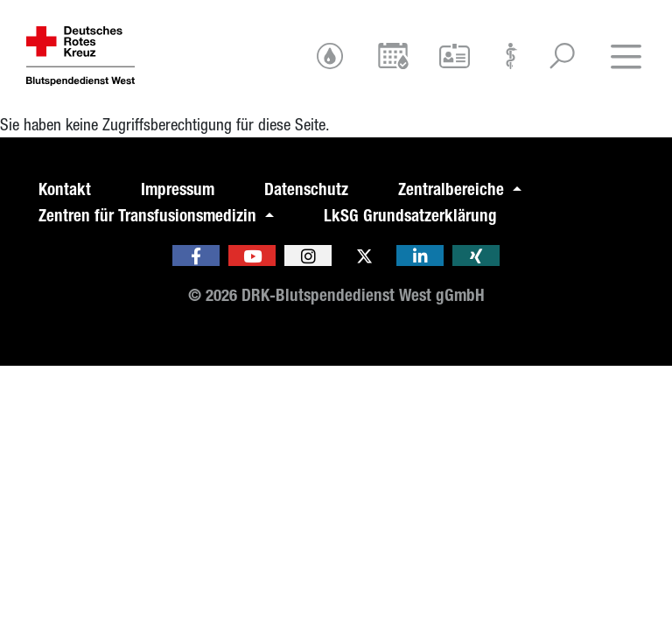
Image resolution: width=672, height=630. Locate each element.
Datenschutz (306, 189)
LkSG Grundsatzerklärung (410, 216)
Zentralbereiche (453, 189)
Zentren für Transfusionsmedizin (150, 216)
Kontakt (65, 189)
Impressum (178, 189)
